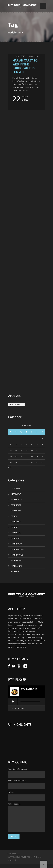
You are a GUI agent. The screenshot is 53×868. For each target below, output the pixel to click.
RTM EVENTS (16, 522)
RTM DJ (14, 516)
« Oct (10, 467)
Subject (27, 796)
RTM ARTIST (16, 505)
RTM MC (14, 527)
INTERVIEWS (16, 494)
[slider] (30, 701)
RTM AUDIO (16, 511)
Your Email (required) (27, 784)
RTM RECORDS (17, 555)
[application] (27, 702)
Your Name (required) (27, 773)
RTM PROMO (16, 544)
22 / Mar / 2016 (19, 56)
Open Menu (43, 6)
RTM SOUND (16, 560)
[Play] (13, 702)
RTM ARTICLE (16, 500)
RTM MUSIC (16, 533)
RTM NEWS (16, 538)
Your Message (27, 820)
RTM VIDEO (16, 571)
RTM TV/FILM (16, 566)
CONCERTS (16, 488)
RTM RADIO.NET (18, 549)
